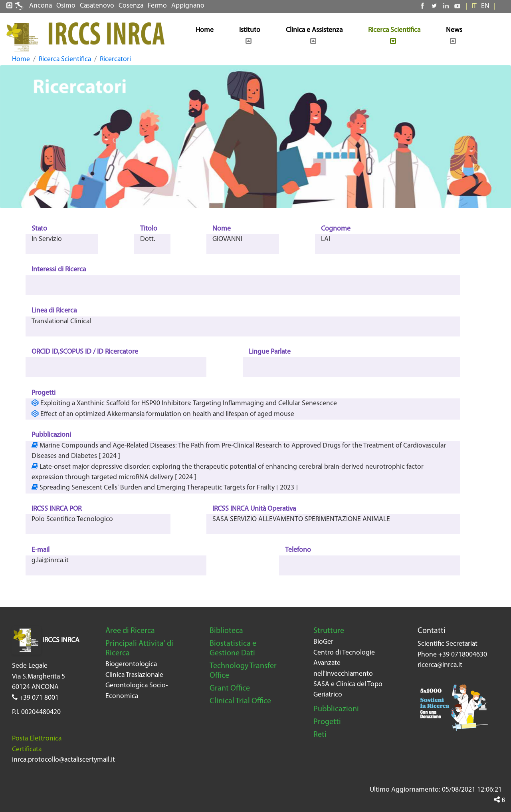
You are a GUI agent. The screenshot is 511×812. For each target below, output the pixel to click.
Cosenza (131, 6)
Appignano (188, 6)
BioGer (323, 642)
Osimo (66, 6)
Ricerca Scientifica (65, 59)
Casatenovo (97, 6)
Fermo (157, 6)
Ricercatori (115, 59)
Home (21, 59)
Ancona (41, 6)
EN (485, 6)
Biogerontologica (131, 664)
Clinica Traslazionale (134, 675)
